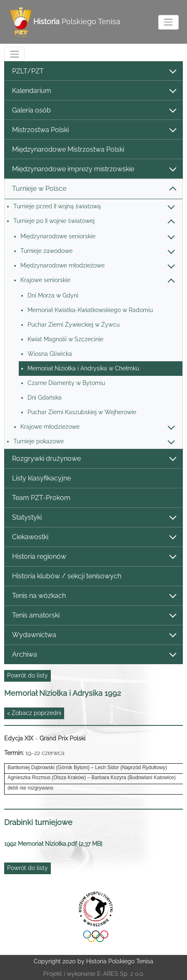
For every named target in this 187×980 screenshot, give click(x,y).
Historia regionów (94, 557)
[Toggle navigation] (168, 22)
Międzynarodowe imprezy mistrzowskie (94, 169)
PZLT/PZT (94, 71)
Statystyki (94, 518)
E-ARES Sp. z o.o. (121, 974)
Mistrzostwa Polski (94, 130)
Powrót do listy (27, 675)
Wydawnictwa (94, 635)
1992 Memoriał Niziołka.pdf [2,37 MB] (53, 844)
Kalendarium (94, 91)
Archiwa (94, 655)
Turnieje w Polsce (94, 189)
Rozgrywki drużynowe (94, 459)
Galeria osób (94, 111)
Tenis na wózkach (94, 596)
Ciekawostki (94, 537)
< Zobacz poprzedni (34, 713)
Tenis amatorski (94, 616)
